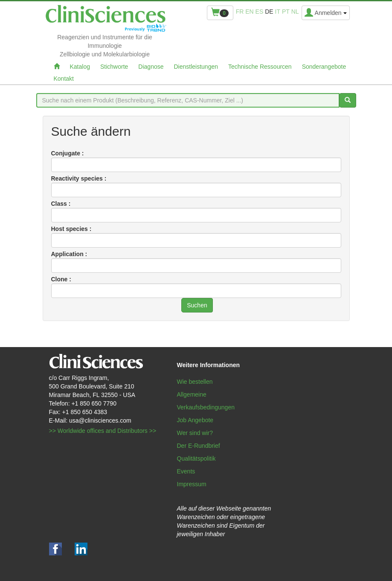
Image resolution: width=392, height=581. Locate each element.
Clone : (61, 279)
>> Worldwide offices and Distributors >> (103, 431)
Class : (61, 204)
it (278, 12)
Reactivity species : (79, 178)
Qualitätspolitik (196, 458)
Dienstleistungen (196, 67)
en (249, 12)
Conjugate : (68, 153)
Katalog (80, 67)
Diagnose (151, 67)
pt (286, 12)
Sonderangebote (324, 67)
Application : (69, 254)
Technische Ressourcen (260, 67)
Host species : (71, 229)
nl (295, 12)
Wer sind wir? (195, 433)
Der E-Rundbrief (199, 446)
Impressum (192, 484)
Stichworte (114, 67)
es (260, 12)
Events (186, 471)
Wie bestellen (195, 382)
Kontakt (64, 79)
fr (240, 12)
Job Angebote (195, 420)
